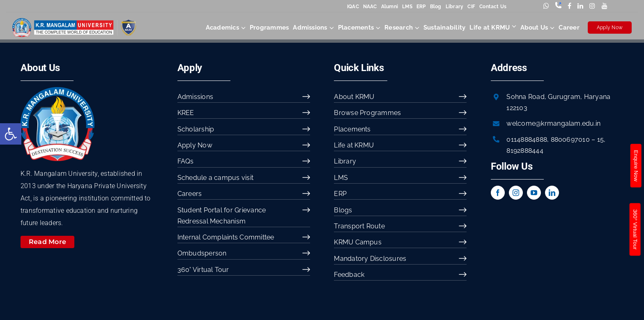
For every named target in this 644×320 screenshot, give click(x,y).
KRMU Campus (358, 242)
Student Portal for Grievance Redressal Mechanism (222, 216)
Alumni (390, 7)
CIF (471, 7)
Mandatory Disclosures (370, 259)
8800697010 (570, 139)
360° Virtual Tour (203, 270)
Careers (190, 194)
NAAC (370, 7)
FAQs (186, 161)
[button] (11, 134)
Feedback (349, 275)
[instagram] (516, 193)
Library (455, 7)
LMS (407, 7)
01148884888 (527, 139)
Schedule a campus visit (216, 178)
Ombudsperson (202, 253)
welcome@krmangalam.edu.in (553, 123)
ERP (421, 7)
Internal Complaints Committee (226, 237)
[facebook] (498, 193)
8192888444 (525, 151)
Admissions (195, 97)
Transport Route (359, 226)
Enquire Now (636, 166)
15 (600, 139)
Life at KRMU (354, 145)
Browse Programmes (367, 113)
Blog (436, 7)
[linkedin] (552, 193)
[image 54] (57, 90)
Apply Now (610, 28)
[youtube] (534, 193)
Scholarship (196, 129)
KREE (186, 113)
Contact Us (493, 7)
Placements (352, 129)
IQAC (353, 7)
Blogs (343, 210)
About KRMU (354, 97)
